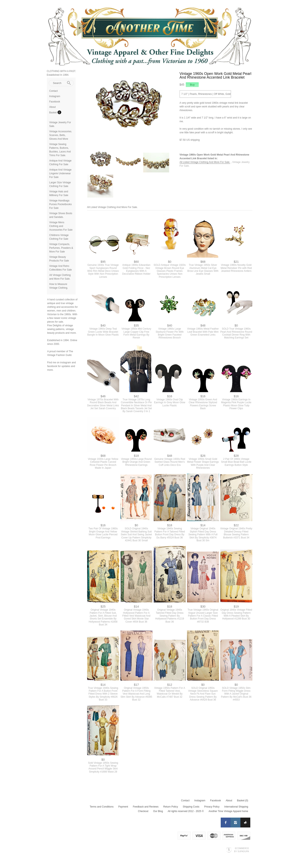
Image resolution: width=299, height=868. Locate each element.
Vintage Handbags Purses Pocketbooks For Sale (61, 204)
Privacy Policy (212, 807)
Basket (53, 113)
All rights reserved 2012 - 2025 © (186, 811)
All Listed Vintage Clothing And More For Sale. (205, 162)
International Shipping (236, 807)
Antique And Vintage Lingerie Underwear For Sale (61, 173)
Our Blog (158, 811)
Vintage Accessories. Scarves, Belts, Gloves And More (61, 135)
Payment (123, 807)
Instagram (55, 96)
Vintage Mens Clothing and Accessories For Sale (61, 226)
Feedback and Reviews (146, 807)
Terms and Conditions (102, 807)
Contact (54, 91)
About (53, 107)
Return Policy (171, 807)
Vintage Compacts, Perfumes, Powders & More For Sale (61, 248)
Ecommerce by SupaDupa (241, 850)
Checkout (143, 811)
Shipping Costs (191, 807)
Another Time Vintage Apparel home (228, 811)
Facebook (55, 102)
